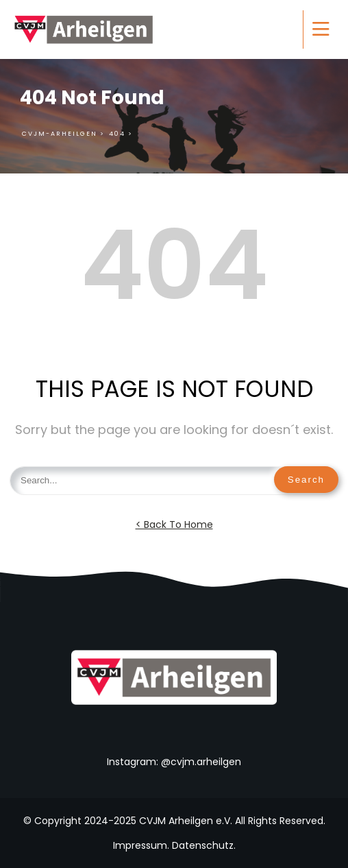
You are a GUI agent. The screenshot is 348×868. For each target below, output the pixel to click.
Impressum (140, 845)
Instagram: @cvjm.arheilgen (174, 762)
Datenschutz (203, 845)
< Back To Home (174, 525)
